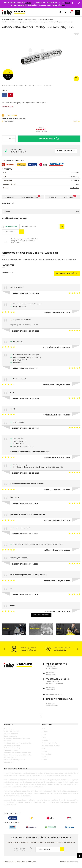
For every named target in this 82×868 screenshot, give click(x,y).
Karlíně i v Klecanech (35, 800)
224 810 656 (50, 688)
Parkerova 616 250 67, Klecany (56, 666)
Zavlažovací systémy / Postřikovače (17, 753)
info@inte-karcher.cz (54, 694)
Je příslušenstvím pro (31, 197)
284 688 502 (50, 673)
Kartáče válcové (33, 22)
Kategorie (52, 197)
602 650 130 (50, 690)
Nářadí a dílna (9, 762)
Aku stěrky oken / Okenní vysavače (17, 738)
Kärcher (45, 732)
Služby (44, 734)
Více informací (7, 107)
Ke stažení (45, 740)
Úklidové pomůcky (11, 734)
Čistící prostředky (10, 736)
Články (44, 737)
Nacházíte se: (6, 20)
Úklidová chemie (10, 757)
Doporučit (37, 85)
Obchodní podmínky (49, 743)
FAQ (43, 748)
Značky (44, 751)
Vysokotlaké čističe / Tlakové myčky (17, 743)
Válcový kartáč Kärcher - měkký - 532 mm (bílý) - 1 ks (57, 22)
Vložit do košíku (49, 139)
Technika (20, 20)
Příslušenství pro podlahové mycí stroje (14, 22)
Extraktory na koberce (12, 745)
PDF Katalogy (47, 754)
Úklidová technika (31, 20)
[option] (41, 56)
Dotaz (28, 85)
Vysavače (7, 741)
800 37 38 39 (18, 152)
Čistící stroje (8, 729)
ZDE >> (28, 3)
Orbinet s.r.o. (74, 862)
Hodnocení (70, 197)
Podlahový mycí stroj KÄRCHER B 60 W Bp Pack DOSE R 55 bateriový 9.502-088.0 (26, 241)
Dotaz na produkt (66, 151)
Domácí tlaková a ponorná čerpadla (17, 755)
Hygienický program (11, 731)
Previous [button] (4, 649)
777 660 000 (51, 675)
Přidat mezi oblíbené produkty (12, 85)
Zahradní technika (11, 750)
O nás (44, 729)
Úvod (13, 20)
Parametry (10, 197)
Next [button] (78, 649)
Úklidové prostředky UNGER (14, 760)
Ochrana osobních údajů (51, 746)
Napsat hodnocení (67, 273)
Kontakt (44, 760)
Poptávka (45, 757)
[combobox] (42, 226)
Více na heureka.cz (41, 615)
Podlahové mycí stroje (46, 20)
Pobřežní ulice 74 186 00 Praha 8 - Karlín (58, 681)
